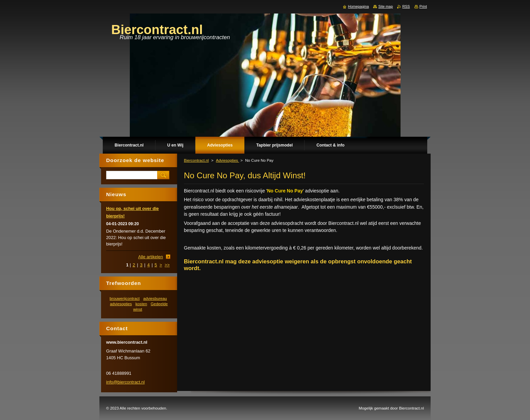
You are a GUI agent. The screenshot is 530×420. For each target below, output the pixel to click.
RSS (406, 6)
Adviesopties (228, 160)
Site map (386, 6)
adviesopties (121, 304)
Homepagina (359, 6)
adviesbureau (155, 298)
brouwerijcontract (125, 298)
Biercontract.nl (196, 160)
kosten (141, 304)
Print (423, 6)
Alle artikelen (151, 257)
